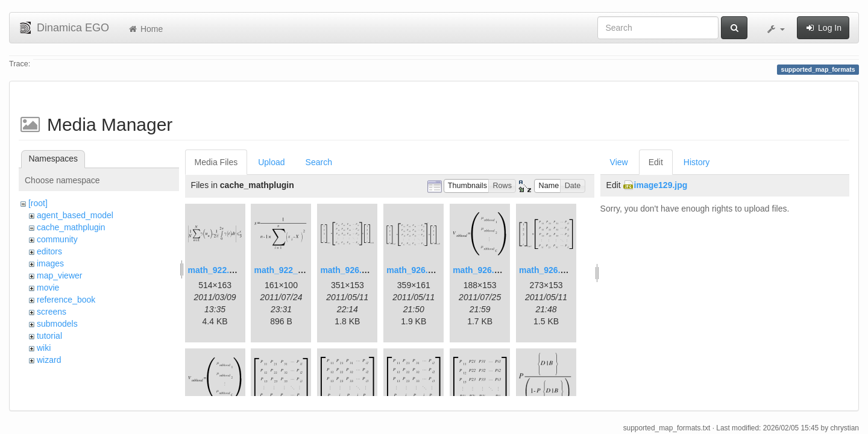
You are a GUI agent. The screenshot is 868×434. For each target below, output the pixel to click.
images (50, 263)
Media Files (216, 162)
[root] (38, 203)
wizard (49, 360)
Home (145, 29)
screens (52, 312)
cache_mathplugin (71, 227)
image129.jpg (661, 185)
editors (49, 251)
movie (48, 288)
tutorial (49, 336)
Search (319, 162)
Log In (823, 28)
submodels (57, 324)
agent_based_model (75, 215)
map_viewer (59, 275)
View (619, 162)
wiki (44, 348)
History (697, 162)
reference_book (66, 300)
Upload (271, 162)
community (57, 239)
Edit (656, 162)
